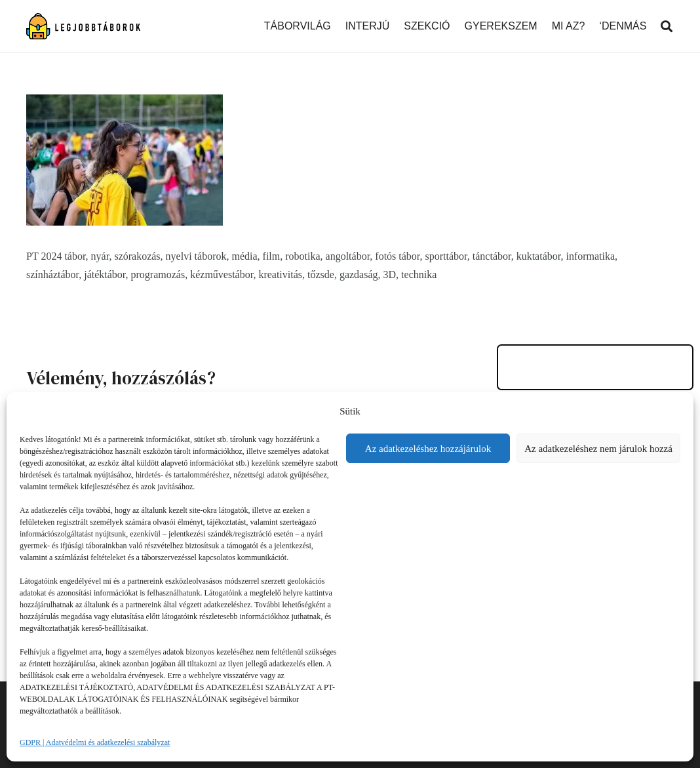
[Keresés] (667, 27)
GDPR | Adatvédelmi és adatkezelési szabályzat (95, 742)
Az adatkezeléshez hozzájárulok (428, 449)
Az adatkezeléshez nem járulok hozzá (598, 449)
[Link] (83, 26)
